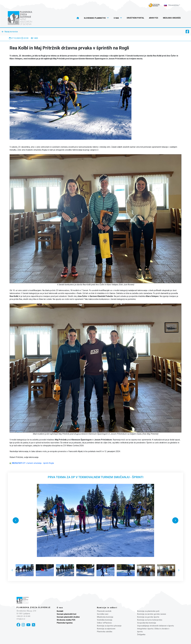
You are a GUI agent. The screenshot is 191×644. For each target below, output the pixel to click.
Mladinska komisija (105, 617)
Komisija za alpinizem (106, 629)
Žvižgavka (141, 635)
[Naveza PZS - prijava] (154, 5)
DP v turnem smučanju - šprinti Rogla (33, 463)
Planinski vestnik (104, 611)
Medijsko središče (172, 18)
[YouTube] (28, 625)
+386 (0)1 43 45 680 (23, 616)
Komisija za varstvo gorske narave (152, 614)
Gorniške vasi (103, 614)
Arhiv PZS (154, 18)
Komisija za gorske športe (148, 617)
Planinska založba (105, 632)
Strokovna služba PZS (66, 620)
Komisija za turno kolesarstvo (150, 620)
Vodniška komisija (105, 620)
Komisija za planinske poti (148, 611)
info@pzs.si (21, 619)
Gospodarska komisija (147, 623)
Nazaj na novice (11, 32)
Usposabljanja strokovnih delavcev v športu (155, 626)
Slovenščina (171, 5)
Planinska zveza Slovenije (34, 607)
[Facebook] (18, 625)
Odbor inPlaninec (104, 623)
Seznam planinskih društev (68, 617)
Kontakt (60, 611)
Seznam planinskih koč (67, 614)
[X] (33, 625)
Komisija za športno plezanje (109, 626)
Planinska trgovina (65, 623)
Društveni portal (135, 18)
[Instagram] (23, 625)
